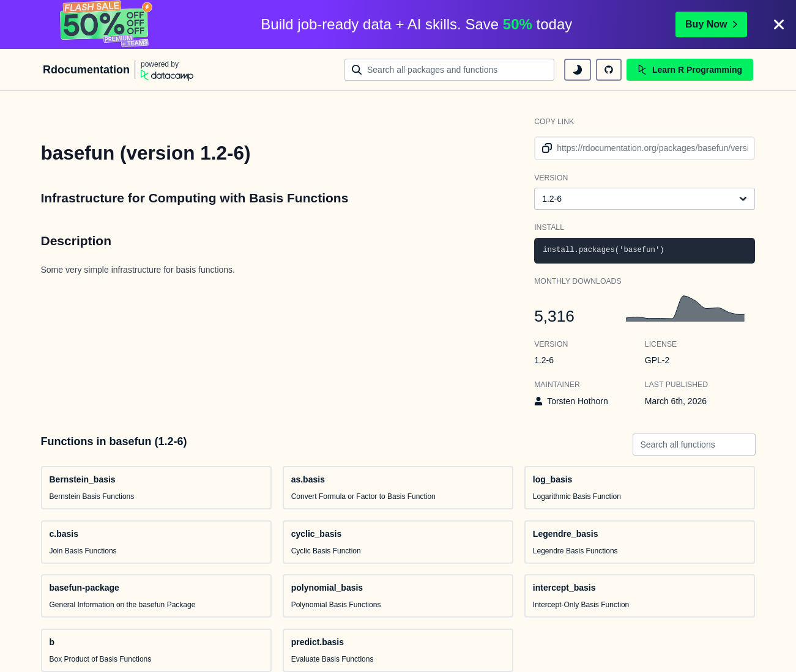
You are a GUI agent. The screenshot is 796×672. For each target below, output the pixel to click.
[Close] (779, 24)
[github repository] (609, 70)
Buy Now (711, 24)
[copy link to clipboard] (545, 148)
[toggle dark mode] (578, 70)
